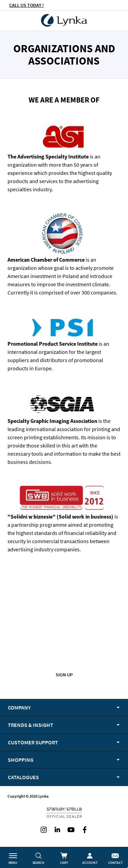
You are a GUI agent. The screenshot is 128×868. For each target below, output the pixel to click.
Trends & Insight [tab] (31, 725)
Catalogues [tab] (23, 777)
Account (90, 863)
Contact (115, 863)
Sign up (64, 675)
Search (38, 863)
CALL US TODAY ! (26, 5)
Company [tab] (19, 707)
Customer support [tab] (33, 742)
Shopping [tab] (21, 760)
